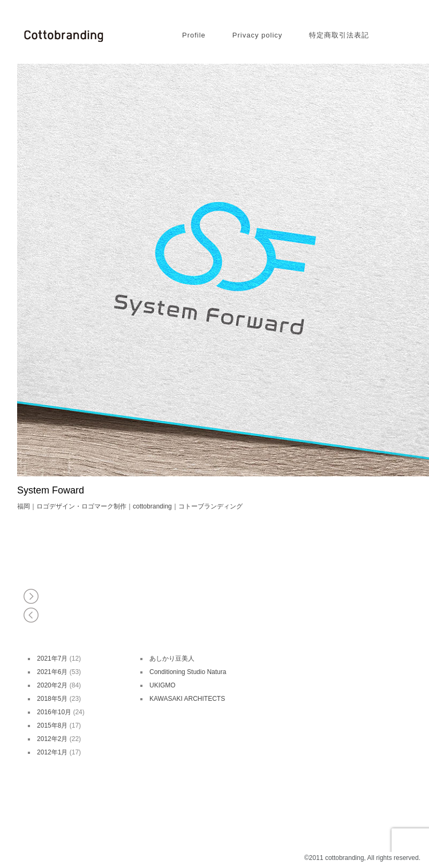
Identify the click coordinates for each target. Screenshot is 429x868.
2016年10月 (54, 712)
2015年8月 (52, 725)
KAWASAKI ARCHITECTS (187, 699)
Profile (194, 35)
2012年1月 (52, 752)
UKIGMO (163, 685)
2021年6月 (52, 672)
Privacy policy (257, 35)
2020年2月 (52, 685)
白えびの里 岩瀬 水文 (32, 596)
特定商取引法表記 (339, 35)
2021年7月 (52, 659)
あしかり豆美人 (172, 659)
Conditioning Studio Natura (188, 672)
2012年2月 (52, 739)
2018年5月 (52, 699)
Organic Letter (32, 615)
